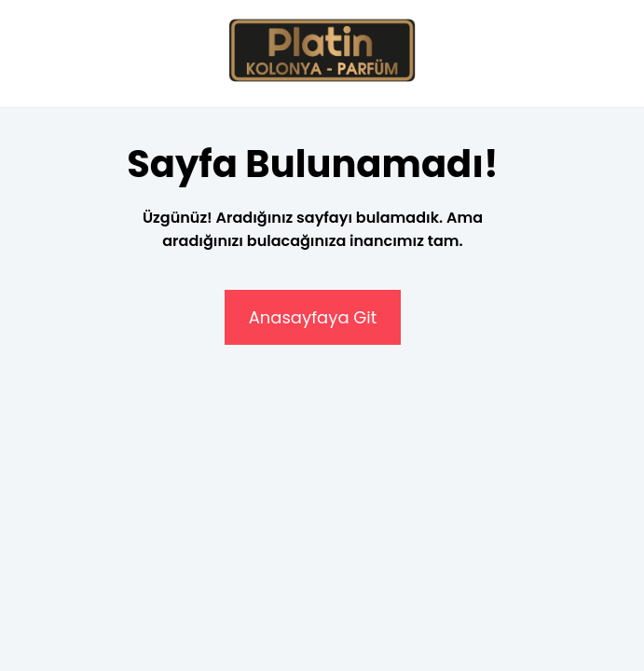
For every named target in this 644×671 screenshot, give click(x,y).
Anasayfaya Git (313, 317)
